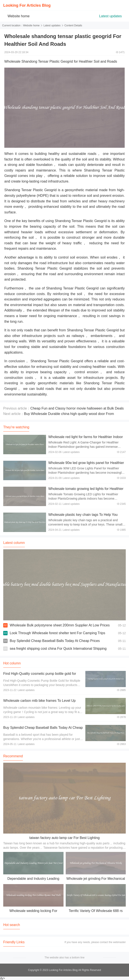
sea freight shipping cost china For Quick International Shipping (58, 649)
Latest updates (111, 16)
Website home (19, 16)
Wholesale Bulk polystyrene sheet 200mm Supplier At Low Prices (60, 625)
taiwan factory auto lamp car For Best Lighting (65, 838)
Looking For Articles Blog (27, 5)
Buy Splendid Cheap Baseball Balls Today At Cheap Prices (55, 641)
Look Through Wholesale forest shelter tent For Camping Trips (57, 633)
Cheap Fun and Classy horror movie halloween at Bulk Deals (77, 408)
